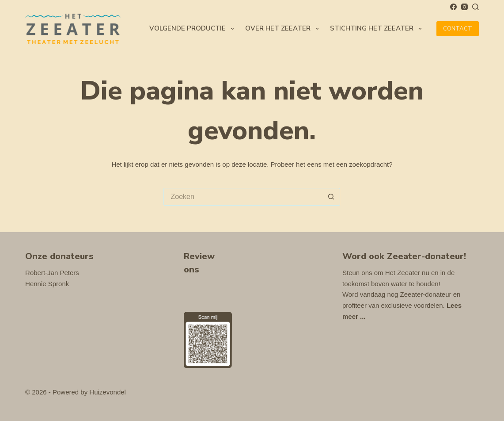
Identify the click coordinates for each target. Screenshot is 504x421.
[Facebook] (453, 7)
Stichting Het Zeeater (378, 29)
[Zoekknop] (331, 197)
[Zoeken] (476, 7)
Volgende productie (193, 29)
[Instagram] (464, 7)
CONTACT (458, 29)
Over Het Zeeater (284, 29)
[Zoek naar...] (243, 197)
